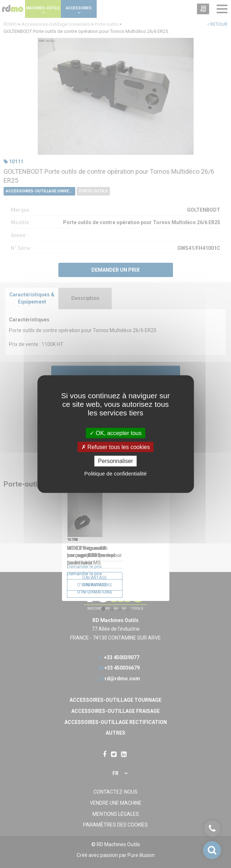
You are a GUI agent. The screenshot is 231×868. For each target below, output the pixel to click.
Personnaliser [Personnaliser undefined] (116, 461)
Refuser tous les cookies (116, 447)
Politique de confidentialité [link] (115, 473)
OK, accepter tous (116, 433)
